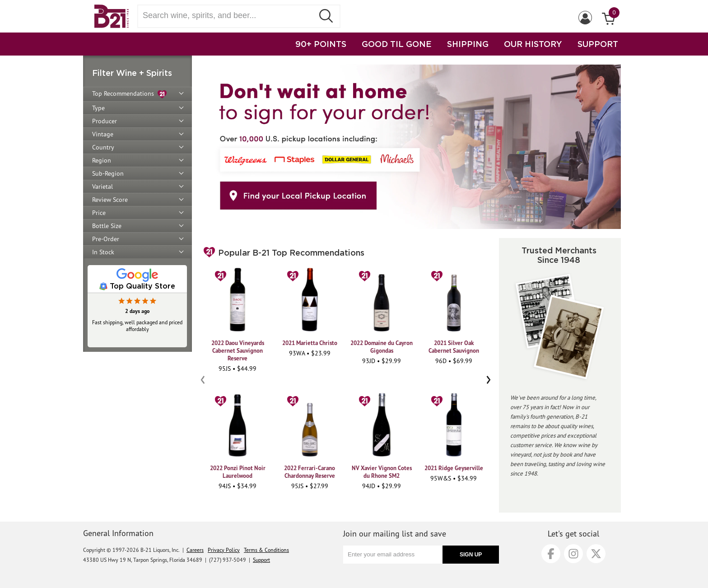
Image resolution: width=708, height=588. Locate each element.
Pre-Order (106, 239)
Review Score (110, 200)
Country (103, 147)
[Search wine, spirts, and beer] (228, 16)
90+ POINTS (321, 44)
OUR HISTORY (533, 44)
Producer (105, 121)
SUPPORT (598, 44)
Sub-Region (108, 173)
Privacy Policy (224, 550)
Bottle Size (107, 226)
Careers (195, 550)
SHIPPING (468, 44)
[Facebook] (551, 554)
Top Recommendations (129, 94)
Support (261, 560)
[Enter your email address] (393, 555)
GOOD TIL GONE (397, 44)
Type (98, 108)
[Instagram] (573, 554)
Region (102, 160)
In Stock (103, 252)
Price (99, 213)
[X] (596, 554)
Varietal (102, 187)
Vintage (103, 134)
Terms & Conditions (266, 550)
